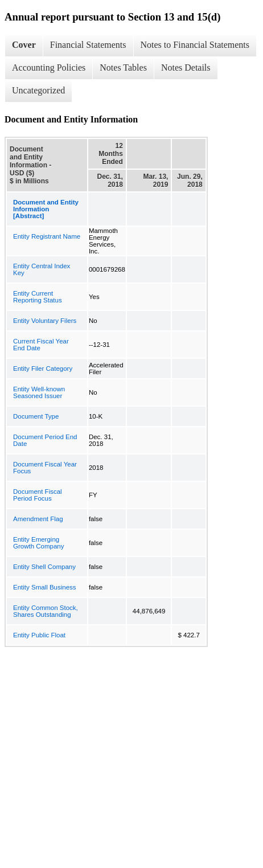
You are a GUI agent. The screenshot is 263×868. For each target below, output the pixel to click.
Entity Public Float (39, 635)
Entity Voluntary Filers (45, 321)
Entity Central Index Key (42, 269)
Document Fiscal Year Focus (45, 468)
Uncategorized (38, 90)
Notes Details (186, 67)
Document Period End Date (45, 440)
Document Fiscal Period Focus (38, 495)
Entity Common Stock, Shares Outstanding (46, 611)
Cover (24, 45)
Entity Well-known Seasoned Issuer (39, 392)
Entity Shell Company (44, 567)
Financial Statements (88, 45)
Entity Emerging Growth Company (38, 543)
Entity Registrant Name (47, 236)
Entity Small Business (45, 587)
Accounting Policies (49, 67)
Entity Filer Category (43, 369)
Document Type (36, 416)
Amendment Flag (38, 519)
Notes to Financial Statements (195, 45)
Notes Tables (123, 67)
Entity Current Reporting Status (38, 297)
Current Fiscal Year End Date (41, 345)
